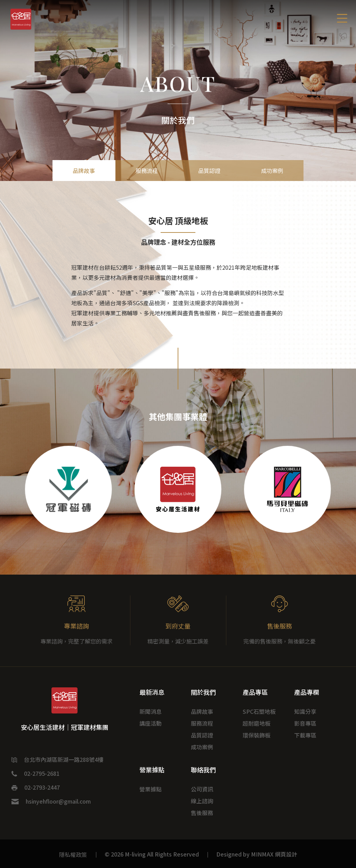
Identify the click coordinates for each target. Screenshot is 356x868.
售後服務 (202, 813)
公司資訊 (202, 789)
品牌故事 (84, 171)
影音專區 (305, 723)
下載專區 (305, 735)
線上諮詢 (202, 801)
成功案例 (272, 171)
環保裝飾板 (257, 735)
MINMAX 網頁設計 (274, 854)
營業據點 (151, 789)
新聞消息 (151, 711)
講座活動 (151, 723)
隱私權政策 (73, 854)
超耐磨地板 (257, 723)
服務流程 (147, 171)
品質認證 (209, 171)
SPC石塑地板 (259, 711)
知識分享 (305, 711)
